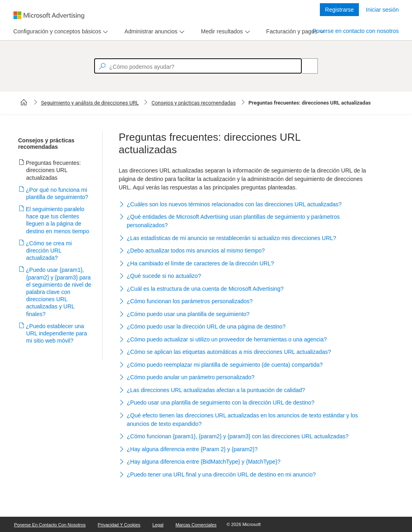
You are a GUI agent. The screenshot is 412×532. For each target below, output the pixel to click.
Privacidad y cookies (119, 525)
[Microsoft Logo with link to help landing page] (49, 15)
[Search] (305, 66)
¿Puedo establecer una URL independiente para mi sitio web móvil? (57, 333)
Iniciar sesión (382, 10)
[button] (243, 205)
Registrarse (340, 10)
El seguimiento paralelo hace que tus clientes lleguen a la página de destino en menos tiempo (58, 220)
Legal (158, 525)
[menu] (60, 32)
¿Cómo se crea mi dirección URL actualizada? (49, 251)
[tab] (56, 32)
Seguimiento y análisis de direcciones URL (90, 103)
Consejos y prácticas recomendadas (193, 103)
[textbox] (198, 66)
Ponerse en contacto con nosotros (356, 31)
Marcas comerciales (196, 525)
